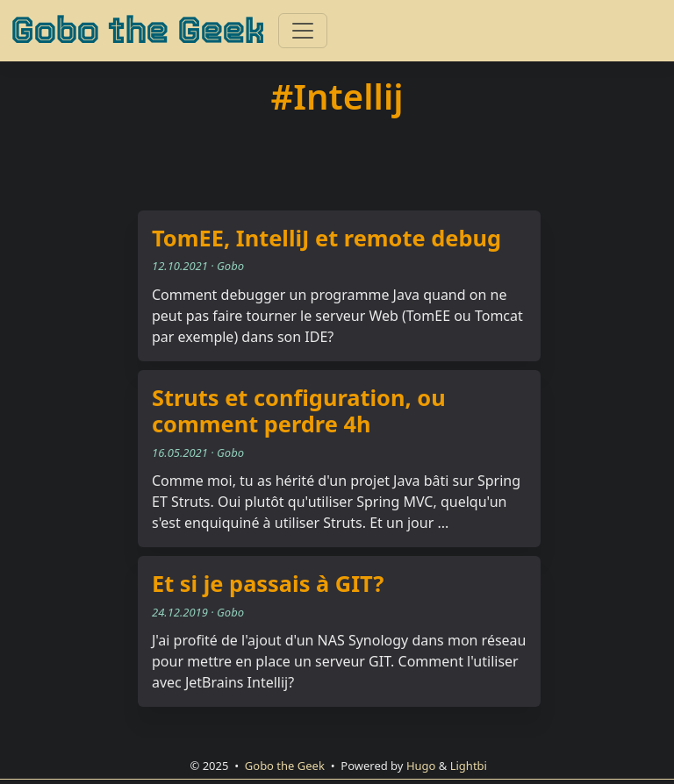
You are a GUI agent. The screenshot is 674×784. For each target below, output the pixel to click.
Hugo (421, 766)
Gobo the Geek (137, 31)
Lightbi (469, 766)
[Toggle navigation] (303, 31)
